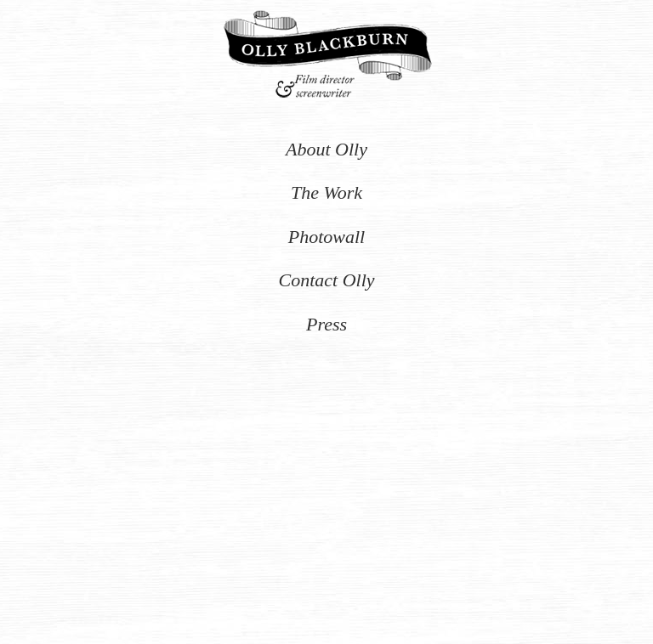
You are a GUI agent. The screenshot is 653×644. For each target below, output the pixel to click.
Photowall (326, 237)
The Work (326, 192)
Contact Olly (326, 280)
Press (326, 324)
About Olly (326, 149)
